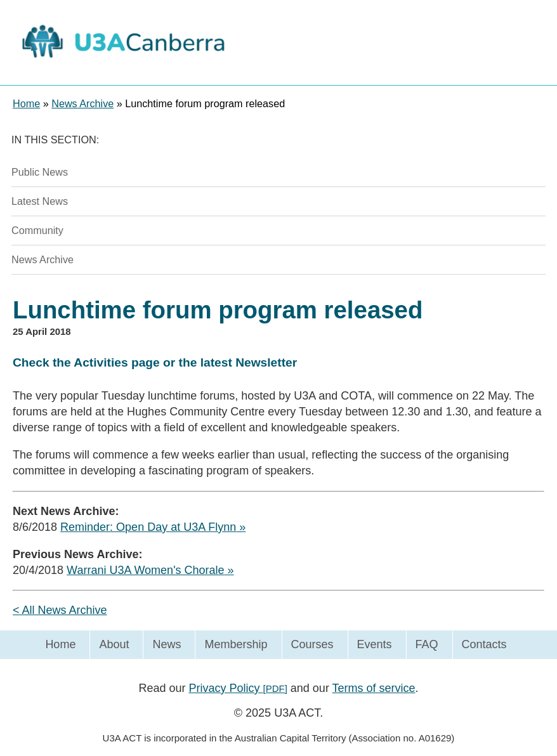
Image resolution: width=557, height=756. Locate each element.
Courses (312, 644)
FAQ (427, 644)
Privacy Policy (238, 688)
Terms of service (374, 688)
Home (60, 644)
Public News (40, 172)
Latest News (40, 201)
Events (375, 644)
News (167, 644)
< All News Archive (60, 610)
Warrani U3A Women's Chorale (146, 570)
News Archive (43, 259)
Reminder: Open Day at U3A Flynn (148, 527)
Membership (236, 644)
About (114, 644)
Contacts (484, 644)
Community (37, 230)
